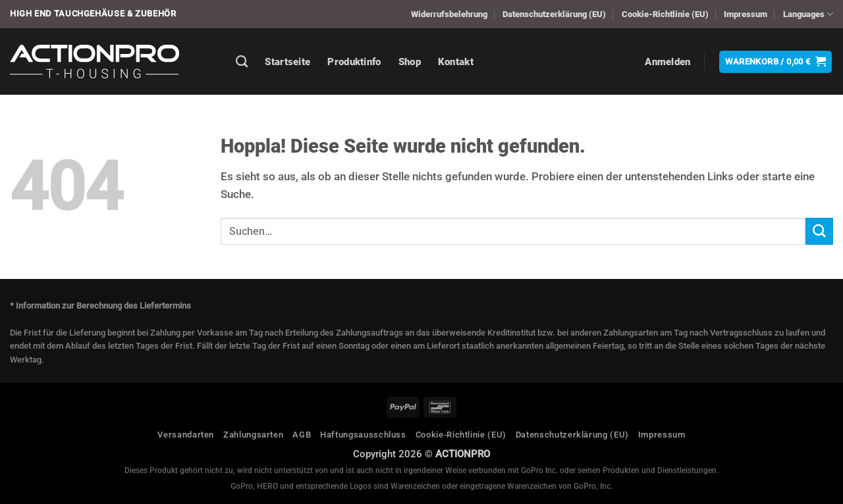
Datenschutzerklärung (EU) (554, 14)
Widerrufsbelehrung (449, 14)
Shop (410, 62)
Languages (808, 14)
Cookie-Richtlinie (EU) (665, 14)
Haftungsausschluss (363, 435)
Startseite (287, 62)
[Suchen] (242, 62)
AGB (302, 435)
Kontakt (456, 62)
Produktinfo (354, 62)
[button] (667, 62)
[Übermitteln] (819, 231)
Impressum (746, 14)
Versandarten (186, 435)
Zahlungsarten (253, 435)
